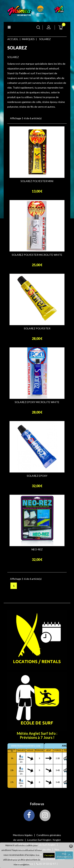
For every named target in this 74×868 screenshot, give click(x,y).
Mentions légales (23, 835)
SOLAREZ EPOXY (37, 476)
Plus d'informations (64, 855)
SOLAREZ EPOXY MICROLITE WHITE (37, 402)
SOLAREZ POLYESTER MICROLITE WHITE (37, 255)
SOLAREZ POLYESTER (37, 328)
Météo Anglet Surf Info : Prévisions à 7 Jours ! (37, 735)
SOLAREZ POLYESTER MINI (37, 181)
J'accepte (49, 855)
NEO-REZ (37, 549)
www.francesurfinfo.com (26, 746)
